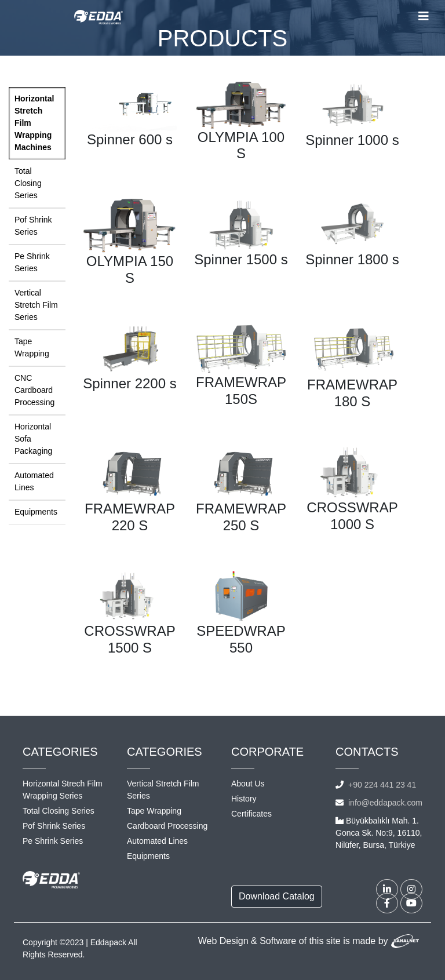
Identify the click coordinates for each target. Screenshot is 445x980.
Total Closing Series (28, 183)
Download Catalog (277, 896)
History (244, 799)
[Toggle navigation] (424, 16)
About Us (248, 784)
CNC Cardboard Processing (34, 390)
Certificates (251, 814)
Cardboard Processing (167, 826)
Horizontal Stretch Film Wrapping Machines (34, 123)
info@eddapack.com (385, 803)
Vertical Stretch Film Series (36, 305)
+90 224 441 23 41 (382, 785)
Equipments (36, 512)
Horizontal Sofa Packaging (33, 439)
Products (238, 63)
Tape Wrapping (32, 347)
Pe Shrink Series (32, 262)
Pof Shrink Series (33, 226)
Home (200, 63)
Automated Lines (34, 481)
